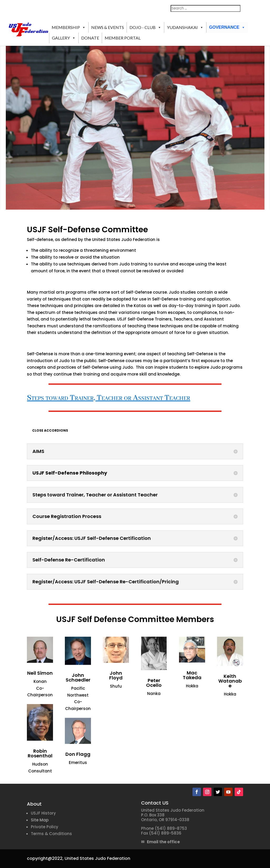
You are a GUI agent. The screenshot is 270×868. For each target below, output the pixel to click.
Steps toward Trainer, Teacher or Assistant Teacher (109, 398)
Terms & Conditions (51, 834)
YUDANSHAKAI (185, 27)
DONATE (90, 38)
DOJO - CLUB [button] (145, 27)
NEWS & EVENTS (108, 27)
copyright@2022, (45, 858)
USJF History (43, 813)
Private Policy (45, 827)
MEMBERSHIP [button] (69, 27)
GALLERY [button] (64, 38)
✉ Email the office (160, 842)
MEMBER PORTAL (123, 38)
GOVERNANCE (227, 27)
